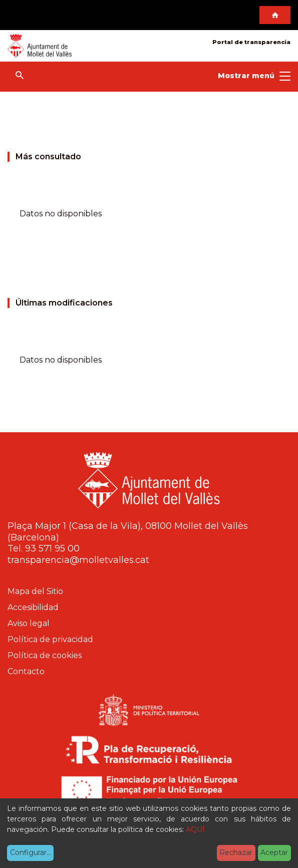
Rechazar (236, 852)
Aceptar (274, 852)
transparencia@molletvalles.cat (78, 560)
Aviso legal (29, 623)
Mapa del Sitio (35, 591)
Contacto (26, 671)
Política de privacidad (50, 639)
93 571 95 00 (52, 548)
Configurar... (31, 852)
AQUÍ (195, 829)
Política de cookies (45, 655)
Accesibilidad (33, 607)
